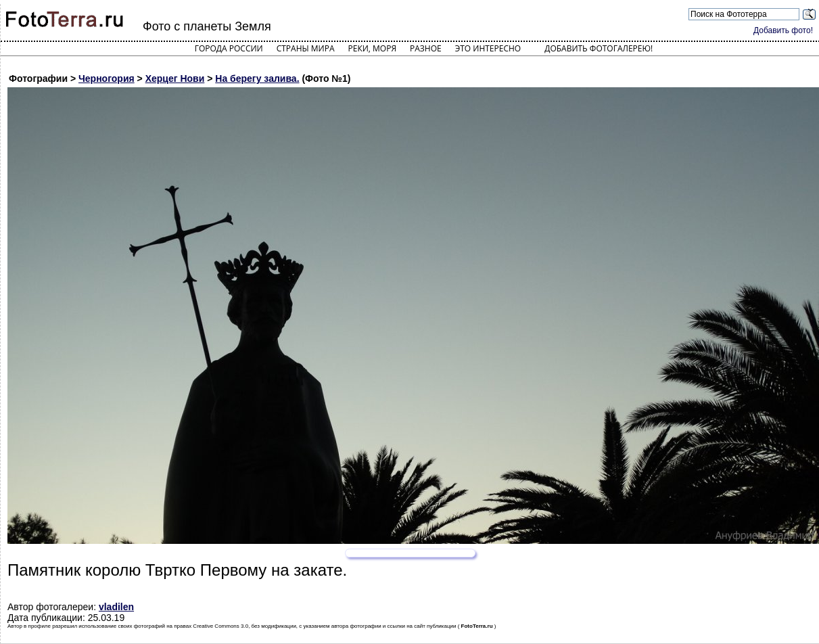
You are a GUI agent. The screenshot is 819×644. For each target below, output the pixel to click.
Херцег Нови (175, 78)
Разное (426, 48)
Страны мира (306, 48)
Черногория (107, 78)
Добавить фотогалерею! (599, 48)
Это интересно (488, 48)
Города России (229, 48)
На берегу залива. (257, 78)
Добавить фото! (783, 30)
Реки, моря (372, 48)
